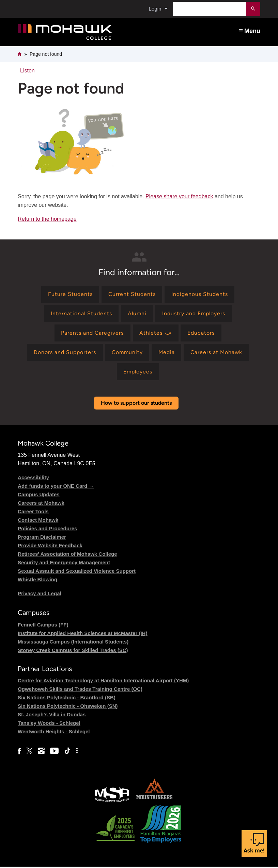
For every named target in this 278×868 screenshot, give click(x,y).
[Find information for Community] (126, 353)
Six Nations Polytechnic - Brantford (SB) (67, 699)
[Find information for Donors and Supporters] (63, 353)
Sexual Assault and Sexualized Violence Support (77, 572)
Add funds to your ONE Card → (56, 487)
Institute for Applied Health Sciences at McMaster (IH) (82, 635)
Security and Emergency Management (64, 564)
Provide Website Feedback (50, 547)
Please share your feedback (179, 196)
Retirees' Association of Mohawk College (67, 555)
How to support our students (136, 404)
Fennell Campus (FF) (43, 626)
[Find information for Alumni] (137, 314)
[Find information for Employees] (138, 373)
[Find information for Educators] (202, 334)
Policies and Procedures (47, 530)
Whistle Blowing (37, 581)
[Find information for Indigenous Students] (200, 294)
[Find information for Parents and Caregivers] (92, 334)
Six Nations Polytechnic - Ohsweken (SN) (68, 707)
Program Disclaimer (42, 538)
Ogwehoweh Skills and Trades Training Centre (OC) (80, 690)
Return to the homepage (47, 219)
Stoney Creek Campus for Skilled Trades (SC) (73, 652)
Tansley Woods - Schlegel (49, 724)
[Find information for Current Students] (132, 294)
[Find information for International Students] (81, 314)
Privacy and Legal (40, 595)
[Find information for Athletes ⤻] (156, 334)
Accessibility (33, 479)
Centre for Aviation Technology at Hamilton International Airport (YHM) (103, 682)
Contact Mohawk (38, 521)
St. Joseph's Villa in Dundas (52, 716)
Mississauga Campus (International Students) (73, 643)
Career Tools (33, 513)
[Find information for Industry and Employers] (194, 314)
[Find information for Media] (167, 353)
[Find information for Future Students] (70, 294)
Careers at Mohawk (41, 504)
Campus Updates (39, 496)
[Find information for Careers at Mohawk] (217, 353)
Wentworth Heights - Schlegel (54, 733)
